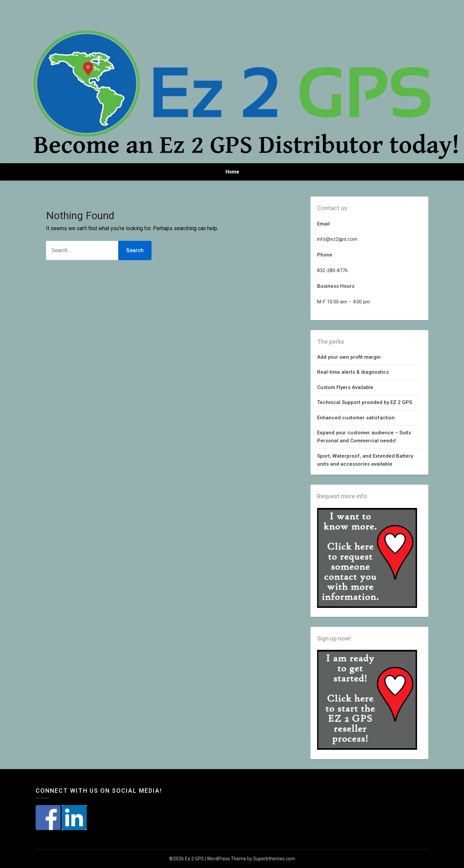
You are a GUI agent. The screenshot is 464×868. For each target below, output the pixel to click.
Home (232, 172)
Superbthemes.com (274, 859)
